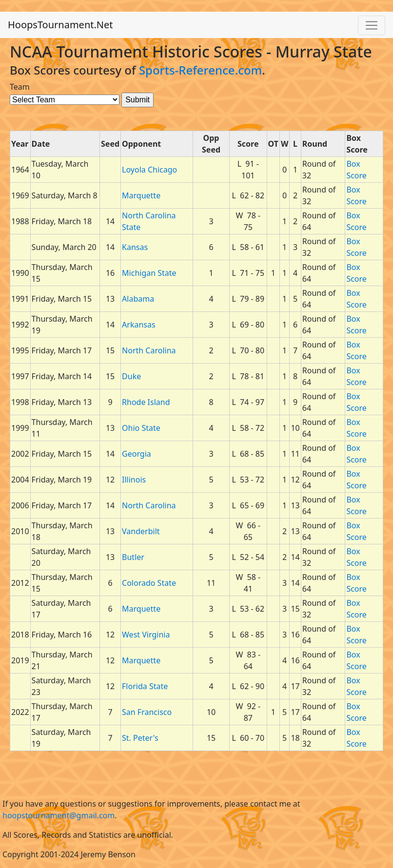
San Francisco (147, 712)
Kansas (135, 247)
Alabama (138, 299)
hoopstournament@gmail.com (59, 815)
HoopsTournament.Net (60, 25)
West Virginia (146, 635)
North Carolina (149, 350)
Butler (133, 557)
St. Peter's (140, 738)
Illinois (134, 480)
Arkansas (139, 325)
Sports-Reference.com (201, 70)
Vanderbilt (141, 531)
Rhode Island (146, 402)
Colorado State (149, 583)
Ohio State (141, 428)
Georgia (137, 454)
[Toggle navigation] (372, 25)
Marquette (141, 195)
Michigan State (149, 273)
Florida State (145, 686)
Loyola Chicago (149, 170)
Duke (131, 376)
